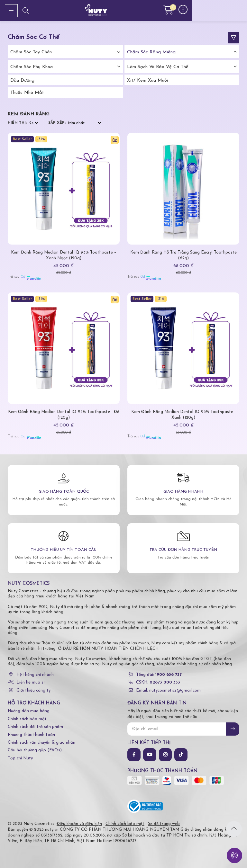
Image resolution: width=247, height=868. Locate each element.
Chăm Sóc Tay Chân (31, 52)
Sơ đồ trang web (164, 824)
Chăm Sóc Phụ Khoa (32, 67)
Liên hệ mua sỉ (30, 682)
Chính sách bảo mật (27, 719)
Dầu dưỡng (22, 81)
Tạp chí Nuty (20, 758)
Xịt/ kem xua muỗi (147, 81)
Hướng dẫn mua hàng (29, 711)
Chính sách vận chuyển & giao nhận (41, 743)
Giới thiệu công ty (33, 690)
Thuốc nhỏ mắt (27, 93)
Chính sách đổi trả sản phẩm (35, 727)
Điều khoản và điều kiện (79, 824)
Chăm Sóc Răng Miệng (151, 52)
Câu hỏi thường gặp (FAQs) (35, 750)
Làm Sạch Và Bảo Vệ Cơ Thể (158, 67)
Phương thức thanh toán (31, 735)
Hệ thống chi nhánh (35, 675)
